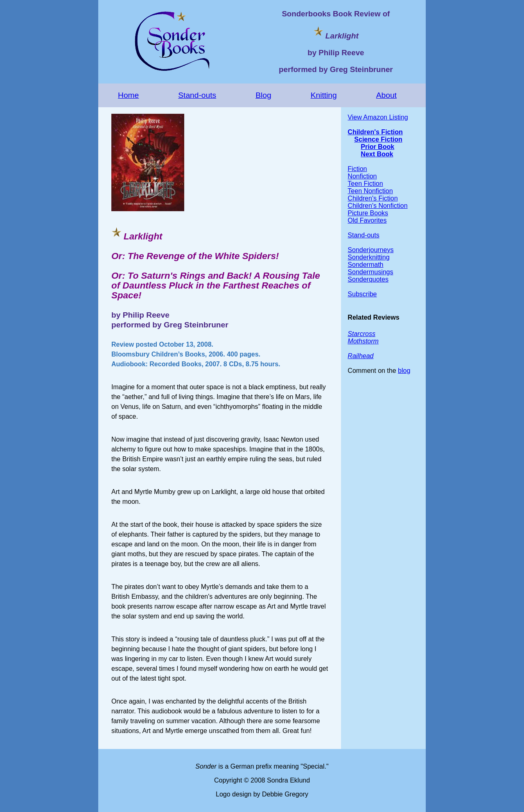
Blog (263, 95)
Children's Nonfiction (377, 206)
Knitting (324, 95)
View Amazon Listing (378, 117)
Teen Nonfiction (370, 191)
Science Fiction (378, 139)
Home (128, 95)
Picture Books (368, 213)
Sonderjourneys (370, 250)
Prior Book (377, 147)
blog (404, 371)
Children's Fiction (375, 132)
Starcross (361, 334)
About (386, 95)
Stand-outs (197, 95)
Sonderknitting (368, 257)
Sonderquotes (368, 279)
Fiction (357, 169)
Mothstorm (363, 341)
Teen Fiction (365, 184)
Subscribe (362, 294)
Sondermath (365, 265)
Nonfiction (362, 176)
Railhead (360, 356)
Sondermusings (370, 272)
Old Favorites (367, 220)
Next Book (377, 154)
